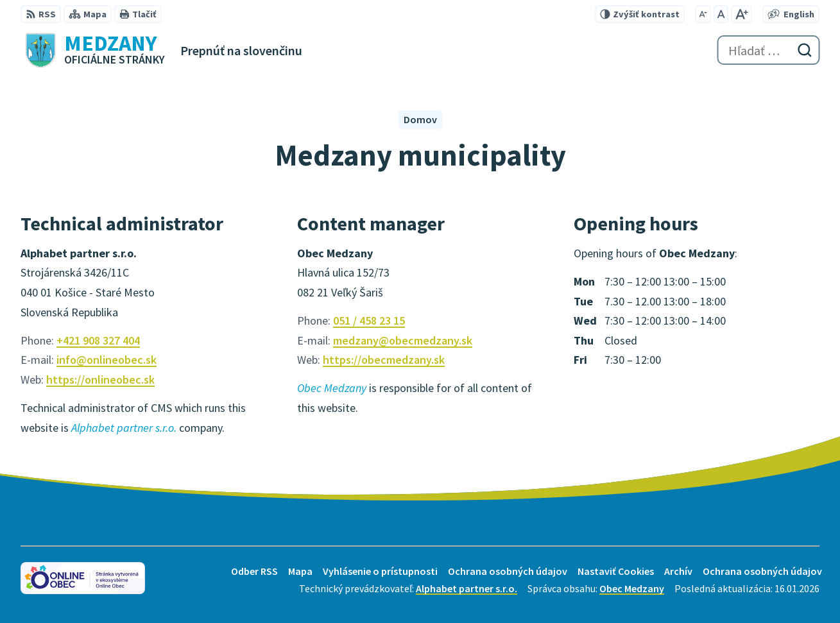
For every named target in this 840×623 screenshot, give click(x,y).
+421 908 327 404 (98, 340)
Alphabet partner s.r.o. (467, 588)
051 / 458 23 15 (369, 320)
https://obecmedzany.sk (384, 360)
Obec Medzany (632, 588)
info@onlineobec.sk (107, 360)
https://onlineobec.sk (100, 380)
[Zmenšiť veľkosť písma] (703, 14)
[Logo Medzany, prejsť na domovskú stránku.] (93, 50)
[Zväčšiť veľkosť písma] (741, 14)
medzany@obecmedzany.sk (403, 340)
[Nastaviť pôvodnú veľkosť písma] (721, 14)
